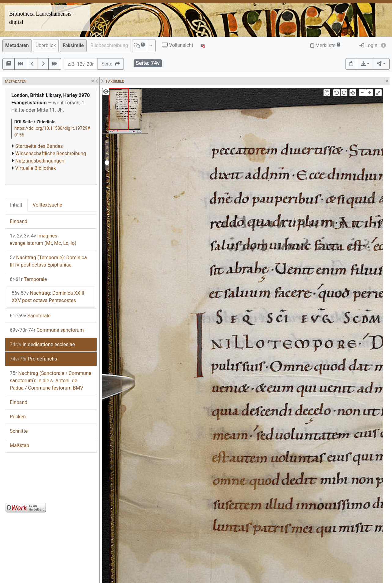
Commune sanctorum (47, 330)
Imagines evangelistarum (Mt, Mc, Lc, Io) (43, 239)
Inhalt (16, 205)
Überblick (46, 45)
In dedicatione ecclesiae (42, 344)
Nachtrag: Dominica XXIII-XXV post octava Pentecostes (49, 297)
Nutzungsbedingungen (40, 161)
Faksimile (73, 45)
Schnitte (19, 431)
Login (368, 45)
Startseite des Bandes (39, 146)
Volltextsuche (47, 205)
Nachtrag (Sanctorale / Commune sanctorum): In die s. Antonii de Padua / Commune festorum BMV (50, 381)
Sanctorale (30, 316)
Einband (18, 221)
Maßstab (19, 445)
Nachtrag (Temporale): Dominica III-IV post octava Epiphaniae (48, 261)
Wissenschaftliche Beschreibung (51, 153)
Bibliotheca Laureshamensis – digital (42, 18)
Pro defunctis (33, 359)
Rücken (18, 417)
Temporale (28, 279)
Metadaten (17, 45)
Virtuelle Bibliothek (36, 168)
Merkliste (325, 45)
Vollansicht (178, 45)
